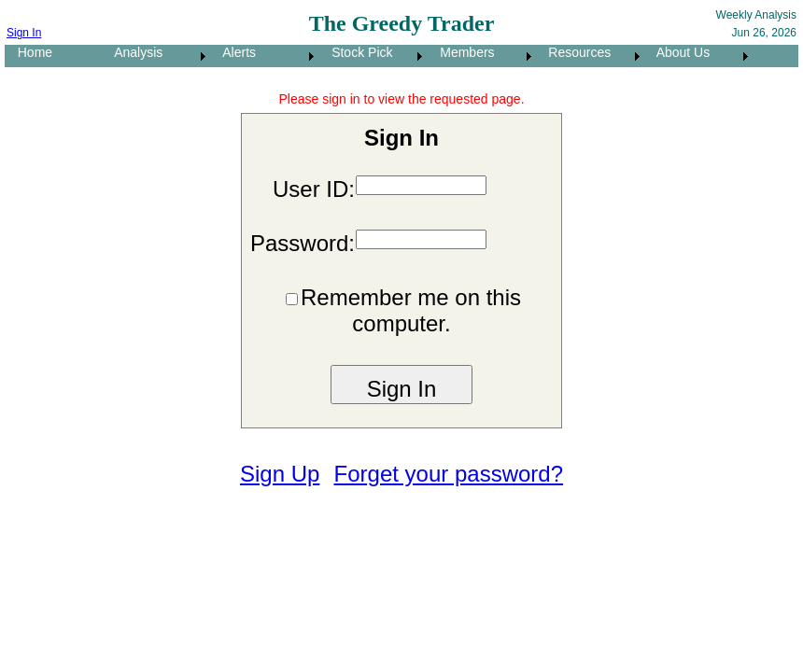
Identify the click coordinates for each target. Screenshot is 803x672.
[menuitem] (53, 56)
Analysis (133, 52)
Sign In (24, 33)
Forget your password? (449, 474)
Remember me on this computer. (411, 310)
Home (29, 52)
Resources (575, 52)
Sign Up (280, 474)
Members (462, 52)
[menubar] (379, 56)
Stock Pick (356, 52)
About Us (678, 52)
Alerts (234, 52)
